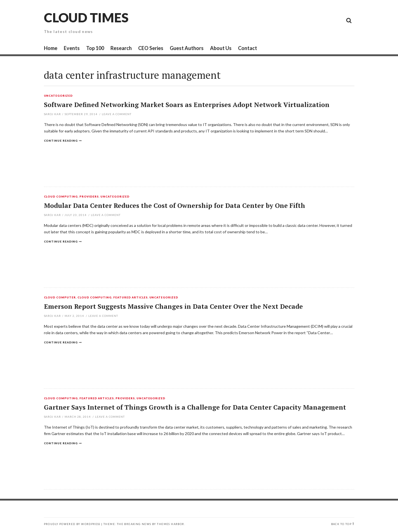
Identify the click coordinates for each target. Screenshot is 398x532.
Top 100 (95, 48)
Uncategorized (58, 96)
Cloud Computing (61, 197)
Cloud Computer (60, 298)
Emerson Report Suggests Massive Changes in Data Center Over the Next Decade (173, 306)
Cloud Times (86, 17)
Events (72, 48)
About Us (221, 48)
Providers (89, 197)
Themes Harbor (170, 524)
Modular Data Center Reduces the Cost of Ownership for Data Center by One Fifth (175, 206)
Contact (248, 48)
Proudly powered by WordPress (72, 524)
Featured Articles (130, 298)
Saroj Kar (53, 114)
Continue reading (61, 141)
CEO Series (151, 48)
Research (121, 48)
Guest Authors (187, 48)
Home (51, 48)
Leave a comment (117, 114)
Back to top (341, 524)
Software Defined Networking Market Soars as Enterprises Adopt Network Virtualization (187, 105)
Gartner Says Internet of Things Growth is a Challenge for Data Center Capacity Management (195, 407)
